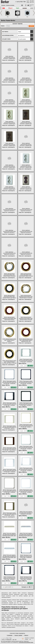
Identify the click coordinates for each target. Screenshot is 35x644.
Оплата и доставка (10, 5)
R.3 (18, 17)
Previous (1, 13)
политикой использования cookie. (26, 642)
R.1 (8, 17)
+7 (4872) (20, 2)
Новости (26, 635)
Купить (30, 366)
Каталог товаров (18, 635)
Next (34, 13)
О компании (10, 635)
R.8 (27, 17)
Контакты (3, 5)
